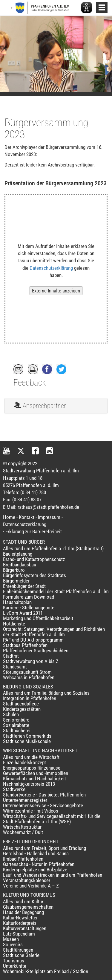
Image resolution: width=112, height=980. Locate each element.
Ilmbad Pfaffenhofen (23, 859)
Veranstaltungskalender (27, 880)
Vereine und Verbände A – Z (31, 886)
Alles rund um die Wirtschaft (31, 757)
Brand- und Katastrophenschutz (34, 559)
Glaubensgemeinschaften (28, 907)
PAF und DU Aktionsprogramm (33, 640)
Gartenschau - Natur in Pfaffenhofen (39, 864)
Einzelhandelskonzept (24, 762)
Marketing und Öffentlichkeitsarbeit (38, 618)
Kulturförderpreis (20, 923)
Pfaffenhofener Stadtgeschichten (36, 651)
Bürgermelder (16, 581)
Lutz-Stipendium (19, 934)
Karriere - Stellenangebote (29, 608)
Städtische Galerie (21, 955)
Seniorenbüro (16, 720)
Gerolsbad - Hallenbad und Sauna (36, 853)
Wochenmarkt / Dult (23, 832)
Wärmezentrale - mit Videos (31, 811)
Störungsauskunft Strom (27, 672)
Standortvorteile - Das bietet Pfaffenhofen (44, 795)
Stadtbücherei (17, 731)
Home (9, 517)
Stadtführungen (18, 950)
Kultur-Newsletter (20, 918)
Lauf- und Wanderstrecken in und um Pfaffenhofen (53, 875)
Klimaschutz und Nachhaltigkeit (34, 779)
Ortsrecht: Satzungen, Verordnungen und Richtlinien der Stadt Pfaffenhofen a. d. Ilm (54, 632)
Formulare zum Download (29, 597)
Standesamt (15, 667)
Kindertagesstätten (22, 709)
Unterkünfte (15, 966)
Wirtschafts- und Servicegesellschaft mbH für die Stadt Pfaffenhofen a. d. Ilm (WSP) (52, 819)
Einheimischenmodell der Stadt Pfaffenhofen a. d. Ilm (56, 591)
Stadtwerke (14, 789)
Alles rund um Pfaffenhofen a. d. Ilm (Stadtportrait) (53, 548)
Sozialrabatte (16, 725)
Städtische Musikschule (27, 741)
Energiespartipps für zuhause (32, 768)
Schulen (11, 714)
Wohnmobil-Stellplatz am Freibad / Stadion (46, 971)
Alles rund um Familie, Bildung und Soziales (46, 693)
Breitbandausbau (20, 565)
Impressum (49, 517)
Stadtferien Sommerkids (27, 736)
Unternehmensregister (25, 800)
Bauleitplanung (18, 554)
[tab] (56, 406)
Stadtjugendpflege (21, 704)
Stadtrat (11, 656)
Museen (11, 939)
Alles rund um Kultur (23, 902)
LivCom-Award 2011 (23, 613)
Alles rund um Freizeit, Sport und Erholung (45, 848)
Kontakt (27, 517)
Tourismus (14, 961)
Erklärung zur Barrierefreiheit (34, 531)
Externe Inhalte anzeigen (56, 291)
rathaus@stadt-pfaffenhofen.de (48, 507)
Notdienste (14, 624)
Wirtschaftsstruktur (22, 827)
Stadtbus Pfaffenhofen (25, 645)
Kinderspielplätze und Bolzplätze (35, 870)
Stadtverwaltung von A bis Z (31, 661)
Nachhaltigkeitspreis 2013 (29, 784)
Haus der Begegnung (23, 912)
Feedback (30, 383)
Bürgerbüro (14, 570)
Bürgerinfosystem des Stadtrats (34, 575)
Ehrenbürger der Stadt (24, 586)
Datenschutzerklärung (51, 268)
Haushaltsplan (17, 602)
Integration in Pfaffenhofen (30, 698)
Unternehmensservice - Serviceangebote (43, 805)
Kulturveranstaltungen (25, 928)
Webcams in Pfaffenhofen (29, 677)
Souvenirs (13, 944)
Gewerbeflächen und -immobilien (36, 773)
